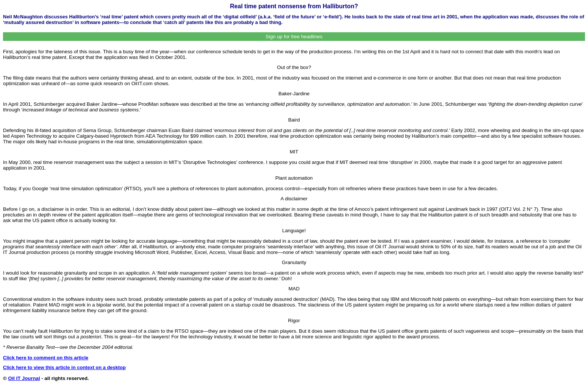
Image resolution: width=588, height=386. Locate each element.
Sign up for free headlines (294, 37)
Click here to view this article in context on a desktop (64, 367)
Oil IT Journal (24, 378)
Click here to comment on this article (46, 358)
